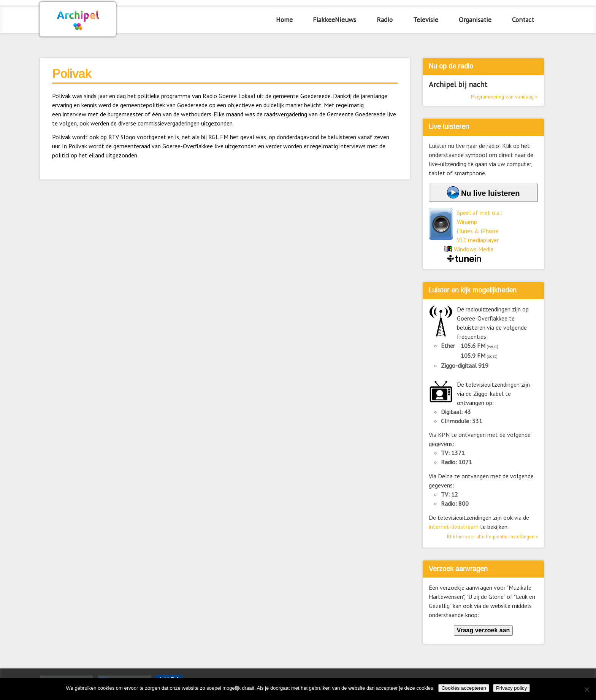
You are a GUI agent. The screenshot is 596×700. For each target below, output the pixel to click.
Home (284, 20)
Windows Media (474, 249)
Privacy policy (511, 688)
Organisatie (475, 20)
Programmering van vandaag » (504, 97)
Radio (385, 20)
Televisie (426, 20)
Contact (523, 20)
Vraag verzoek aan (483, 630)
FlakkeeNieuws (334, 20)
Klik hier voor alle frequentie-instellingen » (492, 537)
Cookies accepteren (464, 688)
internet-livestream (454, 527)
